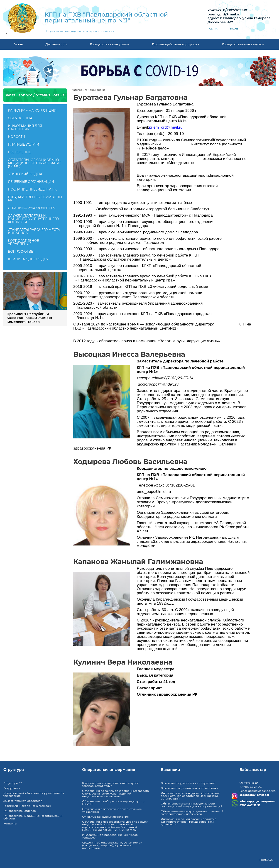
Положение (19, 152)
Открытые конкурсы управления (105, 817)
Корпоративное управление (23, 242)
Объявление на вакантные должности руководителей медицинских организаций (192, 805)
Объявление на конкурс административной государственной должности (192, 813)
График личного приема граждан (27, 806)
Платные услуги (23, 144)
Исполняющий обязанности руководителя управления (34, 794)
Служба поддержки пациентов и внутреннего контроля (33, 219)
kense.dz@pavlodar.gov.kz (257, 791)
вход (234, 28)
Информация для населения (25, 127)
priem (154, 127)
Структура (14, 770)
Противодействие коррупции (176, 44)
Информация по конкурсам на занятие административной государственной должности (188, 822)
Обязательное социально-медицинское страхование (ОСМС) (35, 163)
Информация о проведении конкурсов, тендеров (110, 836)
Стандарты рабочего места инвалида (34, 231)
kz (211, 28)
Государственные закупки (243, 44)
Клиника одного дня (28, 259)
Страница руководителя (32, 208)
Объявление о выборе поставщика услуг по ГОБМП (113, 803)
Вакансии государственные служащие (188, 783)
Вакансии (170, 770)
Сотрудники (12, 788)
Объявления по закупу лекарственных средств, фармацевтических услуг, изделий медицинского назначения (116, 793)
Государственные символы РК (35, 199)
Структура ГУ (13, 783)
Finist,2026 (266, 860)
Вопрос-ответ (21, 252)
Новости (16, 137)
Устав (18, 44)
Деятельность (56, 44)
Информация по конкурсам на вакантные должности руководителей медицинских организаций (190, 796)
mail (174, 127)
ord (164, 127)
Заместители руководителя (23, 801)
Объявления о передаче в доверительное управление (112, 810)
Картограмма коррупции (32, 110)
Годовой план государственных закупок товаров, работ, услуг (110, 784)
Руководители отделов (20, 811)
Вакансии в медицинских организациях (189, 788)
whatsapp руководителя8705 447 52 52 (257, 803)
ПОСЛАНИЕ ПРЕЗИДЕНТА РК (32, 189)
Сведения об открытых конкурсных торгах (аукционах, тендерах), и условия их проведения (112, 845)
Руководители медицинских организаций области (33, 817)
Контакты (10, 823)
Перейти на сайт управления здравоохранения (80, 31)
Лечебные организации (31, 182)
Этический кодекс (26, 174)
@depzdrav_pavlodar (254, 795)
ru (217, 28)
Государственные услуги (110, 44)
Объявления (20, 118)
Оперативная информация (109, 770)
